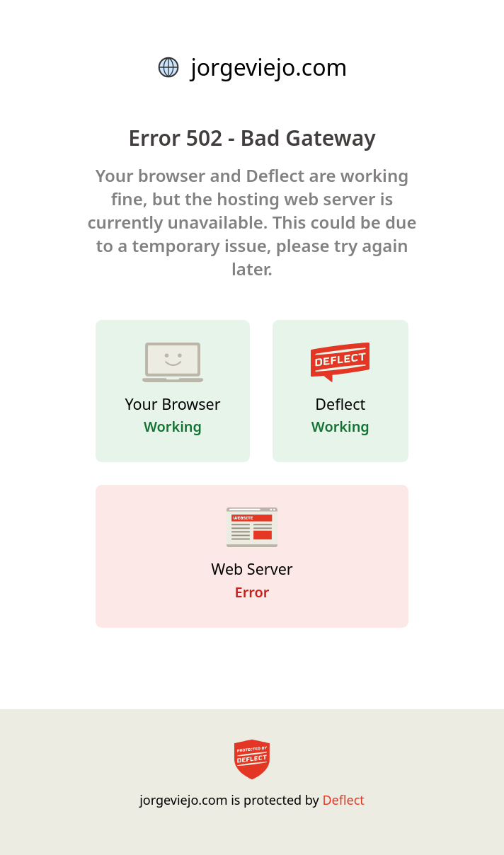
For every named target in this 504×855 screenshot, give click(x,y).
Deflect (343, 800)
